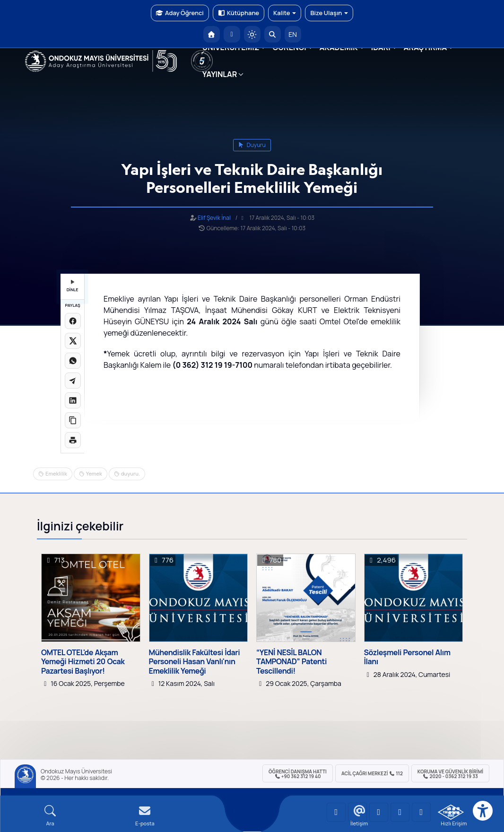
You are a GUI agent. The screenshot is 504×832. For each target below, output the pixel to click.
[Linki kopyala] (73, 420)
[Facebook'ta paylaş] (73, 321)
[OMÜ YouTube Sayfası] (336, 812)
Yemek (94, 473)
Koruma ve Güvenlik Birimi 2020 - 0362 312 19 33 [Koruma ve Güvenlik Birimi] (450, 774)
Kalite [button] (285, 13)
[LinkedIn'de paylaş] (73, 400)
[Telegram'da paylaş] (73, 381)
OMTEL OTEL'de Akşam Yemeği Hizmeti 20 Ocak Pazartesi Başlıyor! (83, 662)
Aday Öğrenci (180, 13)
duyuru (252, 145)
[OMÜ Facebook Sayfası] (421, 812)
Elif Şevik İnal (214, 218)
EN (293, 34)
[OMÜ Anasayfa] (212, 34)
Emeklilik (56, 473)
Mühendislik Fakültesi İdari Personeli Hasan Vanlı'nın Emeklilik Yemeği (195, 662)
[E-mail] (145, 816)
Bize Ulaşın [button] (329, 13)
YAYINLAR (220, 74)
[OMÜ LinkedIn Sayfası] (357, 812)
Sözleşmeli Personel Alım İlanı (407, 657)
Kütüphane (239, 13)
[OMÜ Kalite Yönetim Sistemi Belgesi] (451, 812)
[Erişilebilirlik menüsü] (483, 811)
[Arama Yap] (273, 34)
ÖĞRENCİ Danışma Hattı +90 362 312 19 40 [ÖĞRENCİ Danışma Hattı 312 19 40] (298, 774)
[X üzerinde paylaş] (73, 341)
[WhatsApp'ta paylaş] (73, 361)
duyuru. (130, 473)
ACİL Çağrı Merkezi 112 (372, 773)
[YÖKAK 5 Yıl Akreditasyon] (202, 61)
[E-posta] (232, 34)
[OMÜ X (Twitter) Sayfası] (400, 812)
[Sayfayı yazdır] (73, 440)
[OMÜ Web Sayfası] (101, 61)
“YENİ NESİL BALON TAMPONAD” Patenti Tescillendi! (291, 662)
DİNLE (73, 286)
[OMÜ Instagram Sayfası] (379, 812)
